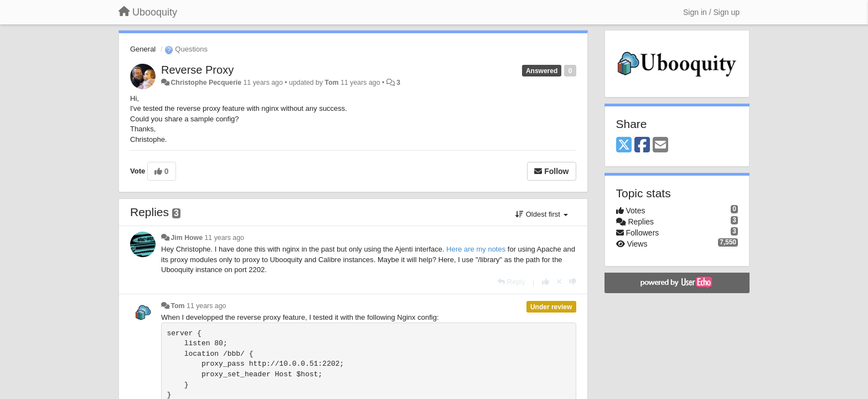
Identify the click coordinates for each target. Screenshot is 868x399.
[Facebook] (642, 145)
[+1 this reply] (546, 282)
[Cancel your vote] (559, 282)
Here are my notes (476, 249)
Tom (332, 83)
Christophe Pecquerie (206, 83)
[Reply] (512, 282)
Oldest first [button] (541, 214)
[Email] (660, 145)
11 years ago (224, 238)
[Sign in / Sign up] (711, 12)
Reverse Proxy (197, 70)
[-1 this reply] (573, 282)
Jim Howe (187, 238)
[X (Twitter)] (624, 145)
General (143, 49)
